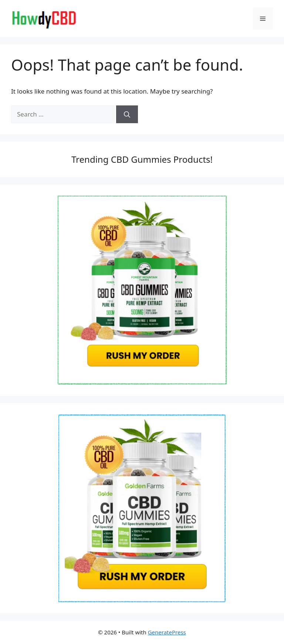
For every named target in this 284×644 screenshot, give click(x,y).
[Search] (127, 114)
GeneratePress (167, 632)
